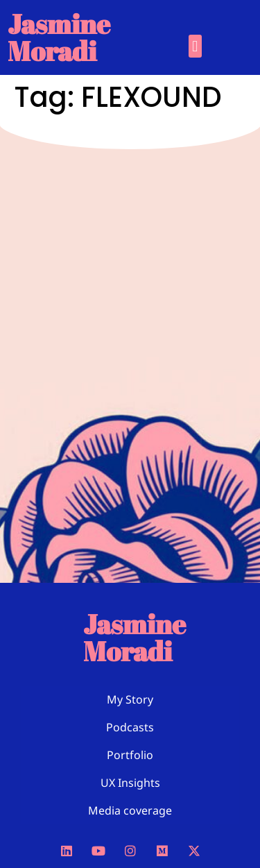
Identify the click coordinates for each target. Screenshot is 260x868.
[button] (195, 46)
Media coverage (130, 810)
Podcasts (130, 727)
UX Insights (130, 783)
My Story (130, 699)
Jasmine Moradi (59, 37)
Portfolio (130, 755)
